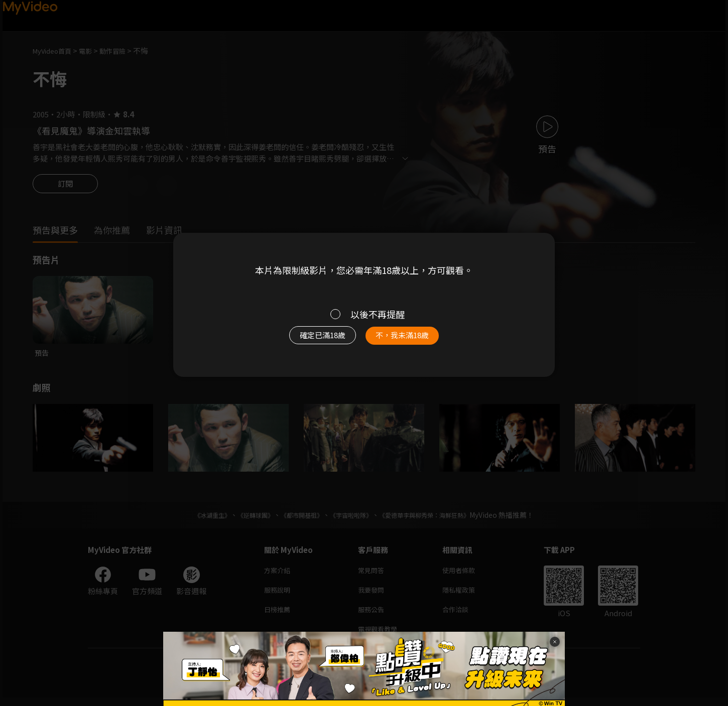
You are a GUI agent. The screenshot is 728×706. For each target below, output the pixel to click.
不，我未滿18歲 (413, 340)
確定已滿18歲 (311, 340)
